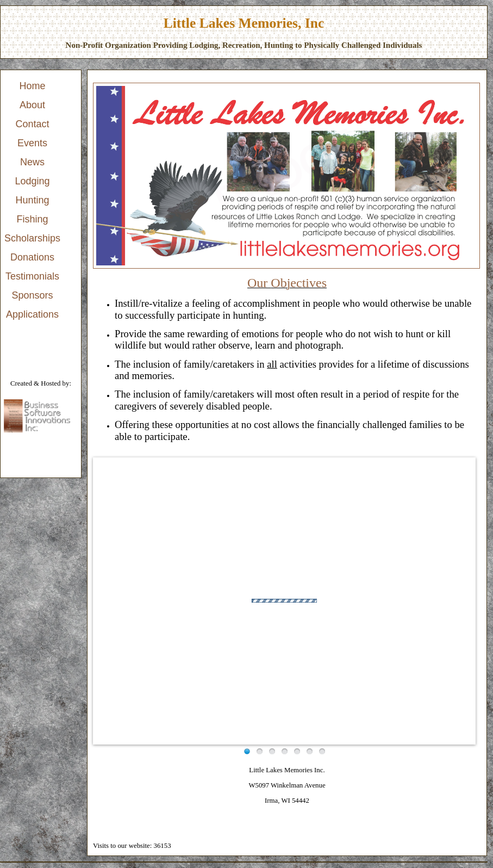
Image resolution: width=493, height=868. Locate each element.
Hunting (33, 200)
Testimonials (32, 276)
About (32, 105)
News (32, 162)
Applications (32, 314)
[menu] (32, 200)
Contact (33, 124)
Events (32, 143)
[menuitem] (32, 86)
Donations (32, 257)
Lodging (32, 181)
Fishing (33, 219)
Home (33, 86)
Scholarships (32, 238)
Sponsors (33, 295)
